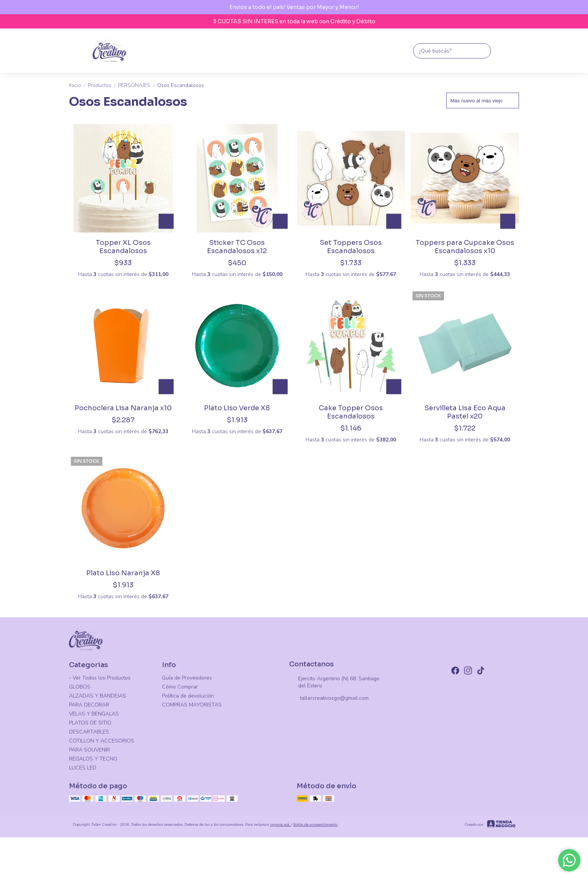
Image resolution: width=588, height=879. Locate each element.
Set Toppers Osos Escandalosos (351, 247)
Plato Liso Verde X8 (237, 408)
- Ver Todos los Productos (100, 678)
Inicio (78, 85)
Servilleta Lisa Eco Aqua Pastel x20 (465, 412)
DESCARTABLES (89, 732)
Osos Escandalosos (181, 85)
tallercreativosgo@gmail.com (329, 699)
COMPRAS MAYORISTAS (192, 705)
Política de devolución (188, 696)
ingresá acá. (280, 825)
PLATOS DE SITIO (90, 723)
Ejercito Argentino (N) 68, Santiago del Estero (334, 682)
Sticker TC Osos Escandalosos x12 (237, 247)
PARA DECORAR (89, 705)
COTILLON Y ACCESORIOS (102, 741)
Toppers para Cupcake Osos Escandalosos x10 (465, 247)
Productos (103, 85)
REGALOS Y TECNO (93, 759)
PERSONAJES (138, 85)
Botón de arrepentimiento (315, 825)
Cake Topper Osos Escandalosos (351, 412)
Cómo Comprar (180, 687)
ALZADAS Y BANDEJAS (97, 696)
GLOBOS (80, 687)
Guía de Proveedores (187, 678)
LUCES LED (83, 768)
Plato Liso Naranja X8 (123, 573)
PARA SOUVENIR (89, 750)
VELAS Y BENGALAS (94, 714)
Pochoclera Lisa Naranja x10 (123, 408)
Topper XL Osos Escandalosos (123, 247)
